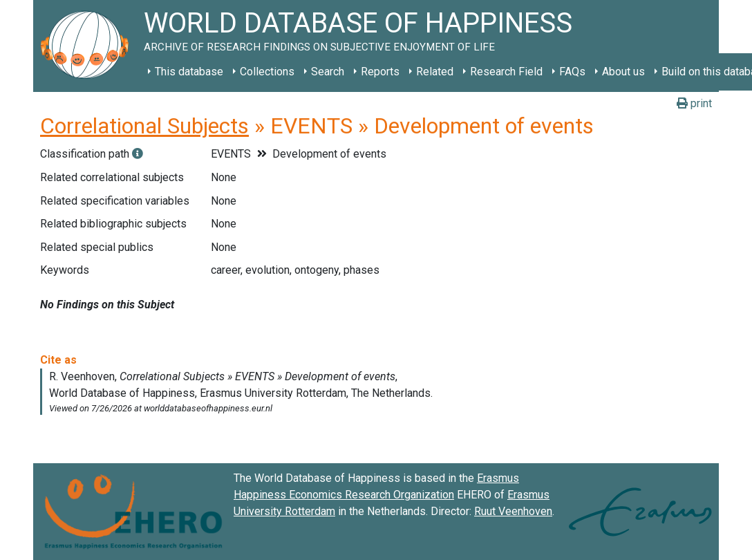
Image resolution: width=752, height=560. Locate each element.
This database (189, 72)
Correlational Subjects (144, 126)
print (694, 103)
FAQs (572, 72)
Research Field (506, 72)
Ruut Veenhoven (513, 511)
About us (623, 72)
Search (328, 72)
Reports (380, 72)
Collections (267, 72)
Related (435, 72)
